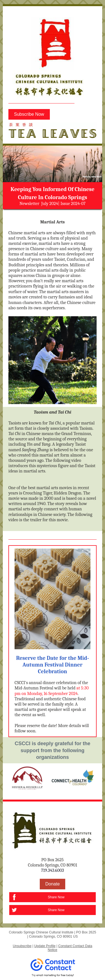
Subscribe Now (29, 114)
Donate (53, 884)
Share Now (56, 897)
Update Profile (45, 946)
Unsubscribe (22, 946)
